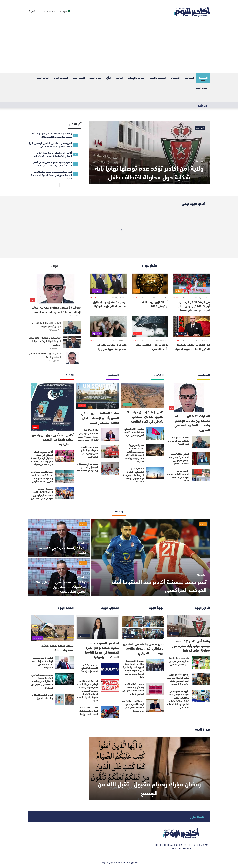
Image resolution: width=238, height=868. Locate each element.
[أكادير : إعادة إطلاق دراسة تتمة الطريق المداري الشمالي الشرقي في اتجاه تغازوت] (143, 396)
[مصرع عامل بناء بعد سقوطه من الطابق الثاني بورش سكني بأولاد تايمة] (110, 452)
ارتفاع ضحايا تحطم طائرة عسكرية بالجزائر (57, 648)
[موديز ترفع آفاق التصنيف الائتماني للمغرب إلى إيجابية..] (110, 669)
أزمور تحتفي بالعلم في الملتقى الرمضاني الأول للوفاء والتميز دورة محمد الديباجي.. (144, 648)
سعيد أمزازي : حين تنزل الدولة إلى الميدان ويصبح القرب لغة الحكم (87, 467)
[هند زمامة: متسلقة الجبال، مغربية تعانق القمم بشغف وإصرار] (110, 712)
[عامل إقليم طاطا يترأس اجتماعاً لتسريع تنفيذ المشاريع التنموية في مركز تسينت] (155, 706)
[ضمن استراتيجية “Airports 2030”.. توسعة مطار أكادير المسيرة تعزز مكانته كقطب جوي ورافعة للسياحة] (155, 450)
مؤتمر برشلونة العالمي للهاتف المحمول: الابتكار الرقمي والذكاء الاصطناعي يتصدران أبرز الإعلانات (42, 681)
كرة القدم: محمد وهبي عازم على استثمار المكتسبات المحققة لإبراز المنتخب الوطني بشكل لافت (59, 586)
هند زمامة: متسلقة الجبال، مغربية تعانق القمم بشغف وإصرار (89, 711)
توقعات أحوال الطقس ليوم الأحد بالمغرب (152, 346)
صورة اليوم (202, 87)
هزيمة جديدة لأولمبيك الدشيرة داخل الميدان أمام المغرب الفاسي (179, 661)
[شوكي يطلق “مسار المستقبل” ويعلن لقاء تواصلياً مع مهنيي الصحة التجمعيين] (201, 458)
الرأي (109, 78)
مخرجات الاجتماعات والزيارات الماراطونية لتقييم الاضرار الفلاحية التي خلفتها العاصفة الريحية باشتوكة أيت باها (133, 669)
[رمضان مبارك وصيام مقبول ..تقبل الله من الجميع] (149, 769)
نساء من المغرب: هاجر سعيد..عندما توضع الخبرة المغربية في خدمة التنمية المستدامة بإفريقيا (102, 650)
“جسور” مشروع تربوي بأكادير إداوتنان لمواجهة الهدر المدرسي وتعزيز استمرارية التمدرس (178, 679)
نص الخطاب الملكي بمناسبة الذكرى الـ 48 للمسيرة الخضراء (192, 346)
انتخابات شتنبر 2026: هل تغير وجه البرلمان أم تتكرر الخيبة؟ (46, 325)
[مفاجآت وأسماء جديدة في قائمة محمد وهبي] (59, 538)
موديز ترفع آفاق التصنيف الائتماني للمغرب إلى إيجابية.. (89, 668)
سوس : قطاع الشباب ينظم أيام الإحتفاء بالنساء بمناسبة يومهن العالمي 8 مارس (133, 689)
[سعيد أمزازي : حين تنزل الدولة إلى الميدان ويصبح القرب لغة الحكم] (110, 469)
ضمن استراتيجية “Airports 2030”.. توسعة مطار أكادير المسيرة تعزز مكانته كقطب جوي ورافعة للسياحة (135, 453)
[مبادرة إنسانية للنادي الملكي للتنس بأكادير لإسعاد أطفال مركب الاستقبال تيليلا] (98, 396)
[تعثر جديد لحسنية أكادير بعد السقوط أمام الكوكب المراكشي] (150, 557)
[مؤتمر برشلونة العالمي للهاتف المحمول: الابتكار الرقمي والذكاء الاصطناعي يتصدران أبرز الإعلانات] (64, 679)
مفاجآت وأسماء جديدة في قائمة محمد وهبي (61, 550)
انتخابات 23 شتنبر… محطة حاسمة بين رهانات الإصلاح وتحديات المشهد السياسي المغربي (57, 309)
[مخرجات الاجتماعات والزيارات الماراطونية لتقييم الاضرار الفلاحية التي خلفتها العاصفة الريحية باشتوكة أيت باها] (155, 665)
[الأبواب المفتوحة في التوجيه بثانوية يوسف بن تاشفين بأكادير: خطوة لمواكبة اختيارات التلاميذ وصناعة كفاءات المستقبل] (201, 696)
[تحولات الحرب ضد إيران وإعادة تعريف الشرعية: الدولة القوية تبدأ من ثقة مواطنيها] (72, 342)
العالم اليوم (43, 78)
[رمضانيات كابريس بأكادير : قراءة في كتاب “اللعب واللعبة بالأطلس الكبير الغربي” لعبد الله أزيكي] (64, 476)
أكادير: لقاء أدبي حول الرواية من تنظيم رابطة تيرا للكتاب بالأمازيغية (53, 439)
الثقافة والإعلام (137, 78)
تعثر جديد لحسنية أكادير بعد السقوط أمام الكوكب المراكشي (159, 585)
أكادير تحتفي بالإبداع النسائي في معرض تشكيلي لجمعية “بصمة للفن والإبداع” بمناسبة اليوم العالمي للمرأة (42, 458)
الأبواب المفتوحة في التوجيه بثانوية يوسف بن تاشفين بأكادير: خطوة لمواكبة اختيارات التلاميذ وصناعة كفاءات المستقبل (178, 699)
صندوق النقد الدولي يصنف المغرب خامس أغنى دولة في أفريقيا (134, 432)
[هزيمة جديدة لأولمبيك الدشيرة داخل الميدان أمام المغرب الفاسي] (201, 663)
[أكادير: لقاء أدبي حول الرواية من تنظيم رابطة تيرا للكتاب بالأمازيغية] (52, 407)
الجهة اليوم (79, 78)
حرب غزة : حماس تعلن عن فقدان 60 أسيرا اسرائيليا (112, 346)
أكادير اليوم (95, 78)
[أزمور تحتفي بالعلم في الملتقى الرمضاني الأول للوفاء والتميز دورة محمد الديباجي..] (143, 628)
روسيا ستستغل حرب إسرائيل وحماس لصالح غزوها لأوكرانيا (109, 304)
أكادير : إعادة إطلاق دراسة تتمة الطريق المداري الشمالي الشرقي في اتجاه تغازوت (144, 416)
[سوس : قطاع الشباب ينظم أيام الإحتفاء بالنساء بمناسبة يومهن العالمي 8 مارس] (155, 689)
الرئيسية (203, 78)
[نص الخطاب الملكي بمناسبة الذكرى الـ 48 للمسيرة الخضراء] (191, 326)
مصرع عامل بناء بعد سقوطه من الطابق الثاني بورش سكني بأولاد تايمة (89, 452)
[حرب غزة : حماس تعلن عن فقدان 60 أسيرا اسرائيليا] (108, 326)
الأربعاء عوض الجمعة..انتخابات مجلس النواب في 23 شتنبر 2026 (178, 475)
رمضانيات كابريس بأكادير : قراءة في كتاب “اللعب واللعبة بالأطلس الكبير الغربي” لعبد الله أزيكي (42, 477)
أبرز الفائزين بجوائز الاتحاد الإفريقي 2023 (154, 304)
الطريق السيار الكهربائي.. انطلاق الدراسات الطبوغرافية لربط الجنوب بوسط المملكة (134, 475)
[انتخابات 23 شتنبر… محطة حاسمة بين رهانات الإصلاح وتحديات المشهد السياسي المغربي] (55, 288)
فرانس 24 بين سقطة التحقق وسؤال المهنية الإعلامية (45, 355)
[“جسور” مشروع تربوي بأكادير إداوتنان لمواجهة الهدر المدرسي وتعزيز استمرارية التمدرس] (201, 679)
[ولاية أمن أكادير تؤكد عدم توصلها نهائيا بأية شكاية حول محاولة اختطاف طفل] (149, 153)
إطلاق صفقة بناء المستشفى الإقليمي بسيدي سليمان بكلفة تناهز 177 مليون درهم (88, 435)
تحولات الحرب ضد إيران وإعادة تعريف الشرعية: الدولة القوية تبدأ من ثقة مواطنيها (45, 341)
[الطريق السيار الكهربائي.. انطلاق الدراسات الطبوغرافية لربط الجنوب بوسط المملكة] (155, 473)
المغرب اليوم (61, 78)
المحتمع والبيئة (158, 78)
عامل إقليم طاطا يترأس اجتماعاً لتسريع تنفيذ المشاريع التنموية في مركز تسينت (133, 706)
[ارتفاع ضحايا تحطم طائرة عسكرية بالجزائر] (52, 628)
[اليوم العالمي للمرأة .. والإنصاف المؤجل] (64, 699)
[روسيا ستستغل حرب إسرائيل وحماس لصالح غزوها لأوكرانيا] (108, 284)
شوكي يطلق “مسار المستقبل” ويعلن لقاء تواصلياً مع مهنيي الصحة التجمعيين (179, 459)
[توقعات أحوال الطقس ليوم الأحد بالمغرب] (150, 326)
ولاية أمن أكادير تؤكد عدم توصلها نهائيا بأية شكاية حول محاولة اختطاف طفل (149, 172)
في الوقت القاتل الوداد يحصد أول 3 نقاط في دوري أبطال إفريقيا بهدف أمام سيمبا (192, 306)
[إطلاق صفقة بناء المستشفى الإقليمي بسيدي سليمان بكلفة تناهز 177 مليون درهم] (110, 435)
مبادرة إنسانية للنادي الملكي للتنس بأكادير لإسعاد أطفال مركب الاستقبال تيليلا (100, 417)
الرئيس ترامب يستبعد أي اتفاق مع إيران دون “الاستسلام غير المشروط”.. (43, 663)
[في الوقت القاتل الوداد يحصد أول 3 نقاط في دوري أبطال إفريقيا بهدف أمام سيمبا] (191, 284)
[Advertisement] (119, 48)
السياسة (189, 78)
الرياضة (120, 78)
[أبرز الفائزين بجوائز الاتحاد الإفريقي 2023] (150, 284)
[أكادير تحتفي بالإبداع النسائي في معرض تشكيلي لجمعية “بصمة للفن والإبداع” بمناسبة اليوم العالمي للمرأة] (64, 456)
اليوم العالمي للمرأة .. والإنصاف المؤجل (43, 696)
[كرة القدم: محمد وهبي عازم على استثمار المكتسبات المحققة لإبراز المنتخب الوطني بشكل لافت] (59, 577)
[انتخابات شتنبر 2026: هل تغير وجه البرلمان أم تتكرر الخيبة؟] (72, 327)
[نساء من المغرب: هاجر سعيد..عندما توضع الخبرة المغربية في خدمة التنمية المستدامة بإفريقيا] (98, 627)
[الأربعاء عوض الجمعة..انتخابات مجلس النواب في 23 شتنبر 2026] (201, 475)
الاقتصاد (176, 78)
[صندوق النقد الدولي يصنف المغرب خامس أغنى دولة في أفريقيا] (155, 434)
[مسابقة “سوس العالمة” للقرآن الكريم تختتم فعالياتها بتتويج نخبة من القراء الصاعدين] (64, 493)
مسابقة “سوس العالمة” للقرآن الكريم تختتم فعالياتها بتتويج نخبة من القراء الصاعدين (42, 493)
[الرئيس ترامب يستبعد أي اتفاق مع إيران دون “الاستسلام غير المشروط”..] (64, 662)
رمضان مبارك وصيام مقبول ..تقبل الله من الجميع (149, 788)
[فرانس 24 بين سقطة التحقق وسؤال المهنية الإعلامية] (72, 358)
